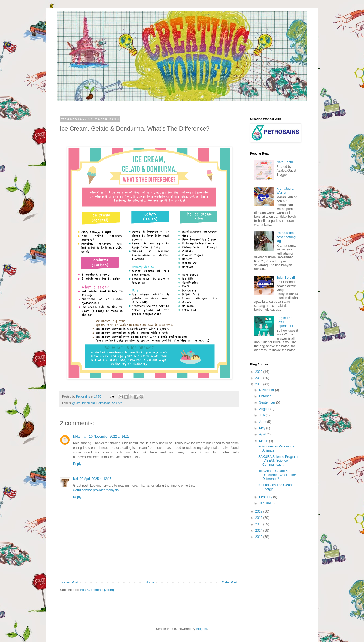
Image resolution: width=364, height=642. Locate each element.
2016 (259, 518)
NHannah (80, 437)
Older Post (230, 582)
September (268, 402)
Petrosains (103, 403)
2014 (259, 531)
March (264, 441)
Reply (77, 464)
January (265, 503)
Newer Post (70, 582)
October (265, 396)
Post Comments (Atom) (97, 590)
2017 (259, 511)
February (266, 497)
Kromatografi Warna (286, 190)
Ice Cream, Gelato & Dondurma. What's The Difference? (277, 475)
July (263, 415)
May (263, 428)
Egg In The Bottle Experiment (285, 322)
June (263, 422)
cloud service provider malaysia (96, 490)
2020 (259, 372)
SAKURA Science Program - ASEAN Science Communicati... (278, 461)
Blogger (201, 629)
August (265, 409)
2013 (259, 537)
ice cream (88, 403)
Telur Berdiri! (286, 278)
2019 (259, 378)
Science (117, 403)
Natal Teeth (285, 162)
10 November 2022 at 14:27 (109, 437)
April (263, 434)
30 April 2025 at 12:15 (96, 479)
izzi (76, 479)
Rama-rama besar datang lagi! (286, 237)
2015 (259, 524)
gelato (76, 403)
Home (150, 582)
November (267, 390)
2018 (259, 384)
